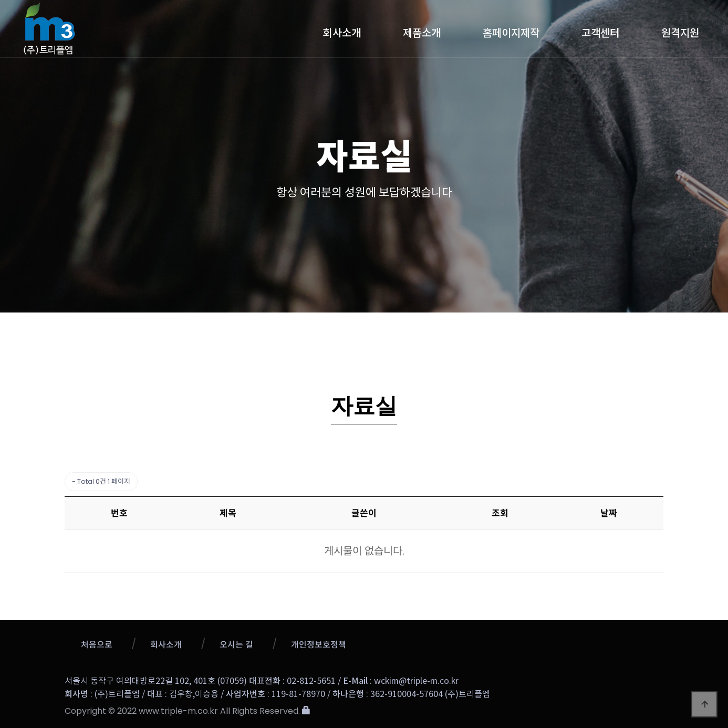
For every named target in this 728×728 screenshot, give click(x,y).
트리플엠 (117, 29)
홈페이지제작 (511, 30)
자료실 (520, 334)
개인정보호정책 (319, 645)
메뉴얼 (576, 333)
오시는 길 (236, 645)
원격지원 (680, 30)
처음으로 (97, 645)
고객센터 (600, 30)
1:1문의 (461, 333)
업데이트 (322, 333)
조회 (500, 513)
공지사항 (257, 333)
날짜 (609, 513)
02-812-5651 (311, 681)
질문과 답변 (393, 333)
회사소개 (342, 30)
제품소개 (422, 30)
